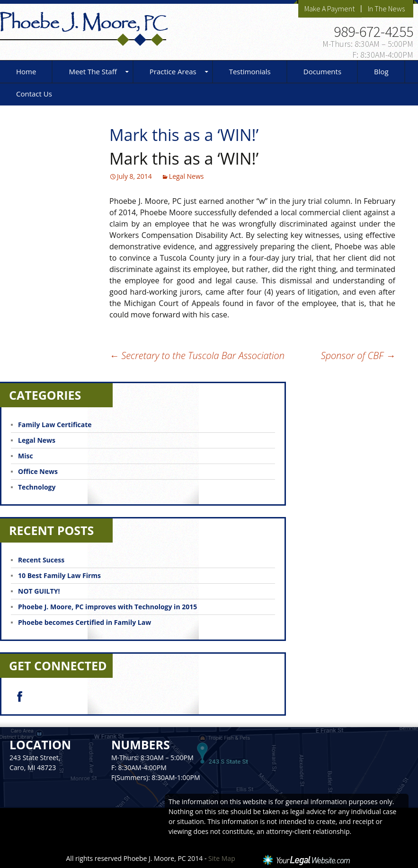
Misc (26, 456)
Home (26, 71)
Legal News (187, 176)
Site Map (222, 858)
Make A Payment (329, 9)
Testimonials (250, 71)
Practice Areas (173, 71)
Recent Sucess (41, 560)
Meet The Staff (93, 71)
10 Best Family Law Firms (59, 575)
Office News (38, 471)
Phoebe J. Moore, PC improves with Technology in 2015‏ (107, 607)
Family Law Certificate (55, 425)
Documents (322, 71)
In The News (386, 9)
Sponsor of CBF (358, 355)
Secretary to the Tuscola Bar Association (197, 355)
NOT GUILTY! (39, 591)
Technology (37, 487)
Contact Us (34, 94)
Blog (381, 71)
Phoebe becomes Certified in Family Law (84, 622)
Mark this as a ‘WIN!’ (184, 158)
